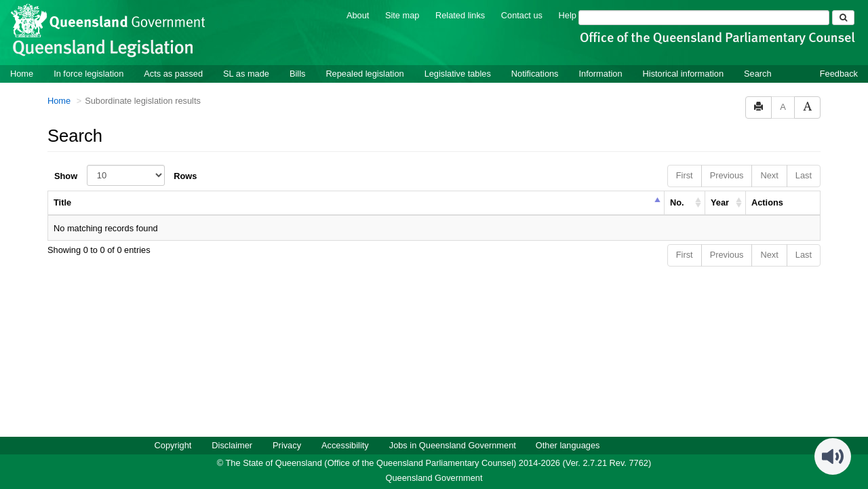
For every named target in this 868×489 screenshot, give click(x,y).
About (358, 15)
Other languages (568, 445)
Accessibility (345, 445)
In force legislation (88, 73)
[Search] (704, 17)
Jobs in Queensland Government (453, 445)
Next (769, 175)
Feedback (839, 73)
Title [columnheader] (62, 202)
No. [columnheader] (677, 202)
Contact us (522, 15)
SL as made (246, 73)
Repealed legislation (364, 73)
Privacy (287, 445)
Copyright (173, 445)
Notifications (535, 73)
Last (804, 175)
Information (601, 73)
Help (568, 15)
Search (758, 73)
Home (22, 73)
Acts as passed (173, 73)
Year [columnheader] (720, 202)
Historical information (683, 73)
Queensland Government (434, 477)
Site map (402, 15)
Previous (727, 175)
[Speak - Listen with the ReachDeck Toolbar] (833, 456)
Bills (297, 73)
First (685, 175)
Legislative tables (458, 73)
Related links (460, 15)
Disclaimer (232, 445)
